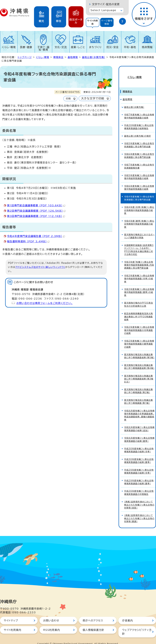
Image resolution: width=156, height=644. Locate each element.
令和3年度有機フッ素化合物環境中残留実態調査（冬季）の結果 (139, 273)
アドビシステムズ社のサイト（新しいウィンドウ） (40, 267)
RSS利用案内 (52, 624)
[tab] (93, 22)
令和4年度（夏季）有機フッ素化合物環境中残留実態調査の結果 (139, 218)
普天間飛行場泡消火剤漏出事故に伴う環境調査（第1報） (139, 396)
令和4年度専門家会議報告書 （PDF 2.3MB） (36, 236)
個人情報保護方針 (93, 624)
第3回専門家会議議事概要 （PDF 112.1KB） (36, 216)
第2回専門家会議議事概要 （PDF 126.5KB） (36, 211)
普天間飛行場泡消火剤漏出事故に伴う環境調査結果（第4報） (139, 361)
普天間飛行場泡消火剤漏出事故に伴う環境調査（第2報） (139, 385)
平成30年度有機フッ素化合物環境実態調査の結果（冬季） (139, 445)
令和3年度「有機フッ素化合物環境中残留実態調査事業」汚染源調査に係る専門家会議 (139, 259)
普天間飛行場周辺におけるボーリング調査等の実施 (139, 230)
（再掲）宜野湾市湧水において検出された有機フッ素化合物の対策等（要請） (139, 513)
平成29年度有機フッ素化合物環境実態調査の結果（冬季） (139, 466)
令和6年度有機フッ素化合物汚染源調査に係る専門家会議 (139, 150)
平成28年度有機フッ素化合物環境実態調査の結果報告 (139, 121)
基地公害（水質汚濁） (94, 57)
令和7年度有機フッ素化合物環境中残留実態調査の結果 (139, 111)
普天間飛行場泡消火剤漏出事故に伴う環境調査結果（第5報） (139, 350)
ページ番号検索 (107, 22)
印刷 (68, 99)
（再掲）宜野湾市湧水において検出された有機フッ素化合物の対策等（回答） (139, 499)
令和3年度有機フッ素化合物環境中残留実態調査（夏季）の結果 (139, 287)
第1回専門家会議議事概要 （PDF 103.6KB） (36, 205)
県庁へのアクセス (93, 615)
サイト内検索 (93, 22)
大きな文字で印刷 (93, 98)
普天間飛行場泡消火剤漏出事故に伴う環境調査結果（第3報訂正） (139, 373)
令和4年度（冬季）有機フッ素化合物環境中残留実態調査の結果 (139, 205)
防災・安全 (113, 47)
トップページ (25, 57)
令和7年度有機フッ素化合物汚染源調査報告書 (139, 161)
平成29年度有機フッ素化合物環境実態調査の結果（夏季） (139, 476)
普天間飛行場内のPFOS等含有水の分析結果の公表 (139, 299)
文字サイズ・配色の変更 (106, 4)
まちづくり (95, 47)
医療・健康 (26, 47)
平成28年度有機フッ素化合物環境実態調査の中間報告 (139, 487)
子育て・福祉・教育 (44, 48)
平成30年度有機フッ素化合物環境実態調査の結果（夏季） (139, 455)
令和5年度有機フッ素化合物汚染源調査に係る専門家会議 (139, 140)
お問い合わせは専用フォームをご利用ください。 (45, 303)
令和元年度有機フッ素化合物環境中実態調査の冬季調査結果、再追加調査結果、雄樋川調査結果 (139, 410)
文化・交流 (61, 47)
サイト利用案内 (13, 624)
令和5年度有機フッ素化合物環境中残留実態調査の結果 (139, 171)
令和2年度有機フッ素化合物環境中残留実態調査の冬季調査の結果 (139, 325)
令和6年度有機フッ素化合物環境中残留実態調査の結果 (139, 182)
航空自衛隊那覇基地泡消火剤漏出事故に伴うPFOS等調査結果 (139, 311)
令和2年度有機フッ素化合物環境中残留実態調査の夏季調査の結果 (139, 338)
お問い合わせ (51, 615)
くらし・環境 (9, 47)
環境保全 (58, 57)
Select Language (103, 10)
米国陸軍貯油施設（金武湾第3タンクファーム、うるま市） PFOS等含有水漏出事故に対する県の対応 (139, 244)
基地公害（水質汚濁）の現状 (138, 130)
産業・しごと (78, 47)
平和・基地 (130, 47)
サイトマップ (11, 615)
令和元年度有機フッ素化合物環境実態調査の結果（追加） (139, 423)
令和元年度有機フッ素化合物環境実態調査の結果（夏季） (139, 434)
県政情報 (147, 47)
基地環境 (73, 57)
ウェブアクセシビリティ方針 (137, 626)
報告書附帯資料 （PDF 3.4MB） (28, 241)
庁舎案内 (128, 615)
